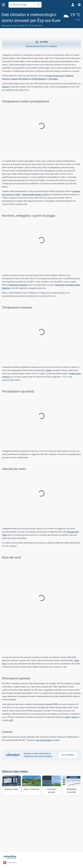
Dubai (49, 370)
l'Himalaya (53, 79)
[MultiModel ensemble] (72, 785)
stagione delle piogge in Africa (36, 195)
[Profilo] (73, 5)
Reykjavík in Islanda (18, 285)
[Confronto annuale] (52, 785)
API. (12, 720)
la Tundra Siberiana (38, 79)
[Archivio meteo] (11, 785)
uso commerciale (44, 740)
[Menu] (4, 5)
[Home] (10, 857)
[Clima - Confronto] (31, 785)
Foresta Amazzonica (55, 76)
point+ (68, 717)
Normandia (6, 26)
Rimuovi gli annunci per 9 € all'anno (41, 44)
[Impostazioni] (79, 5)
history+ (6, 87)
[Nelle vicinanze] (38, 5)
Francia (16, 26)
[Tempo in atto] (72, 20)
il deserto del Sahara (19, 79)
